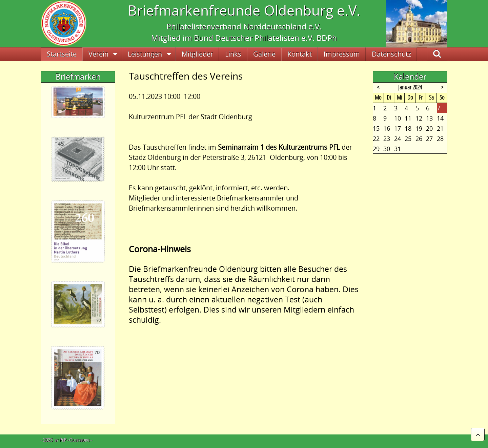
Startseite (62, 54)
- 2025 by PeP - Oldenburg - (66, 440)
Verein (98, 54)
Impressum (342, 54)
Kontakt (300, 54)
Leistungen (145, 54)
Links (233, 54)
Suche (444, 54)
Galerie (264, 54)
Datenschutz (391, 54)
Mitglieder (197, 54)
